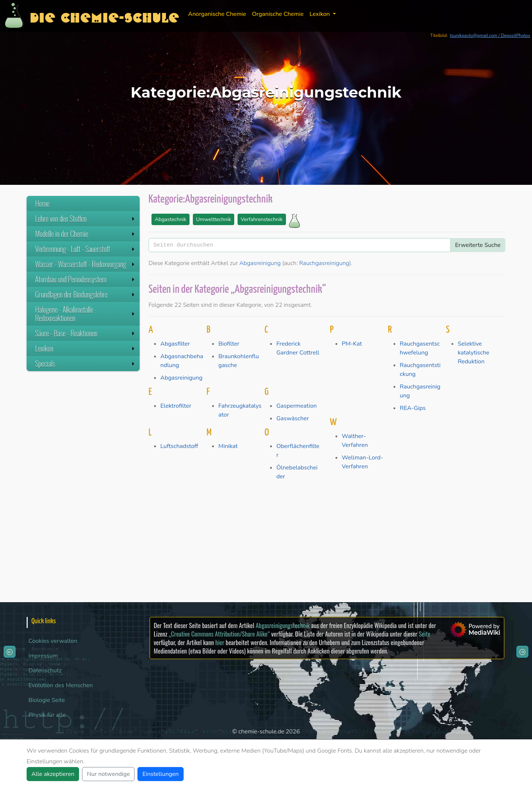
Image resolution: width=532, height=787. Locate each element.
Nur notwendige (108, 774)
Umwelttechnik (214, 219)
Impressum (43, 656)
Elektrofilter (176, 406)
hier (220, 642)
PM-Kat (352, 344)
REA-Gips (413, 408)
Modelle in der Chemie (86, 234)
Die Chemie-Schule (104, 16)
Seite (424, 634)
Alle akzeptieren (53, 774)
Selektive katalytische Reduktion (474, 353)
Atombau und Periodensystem (86, 279)
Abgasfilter (175, 344)
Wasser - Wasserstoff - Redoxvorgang (86, 264)
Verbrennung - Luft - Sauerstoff (86, 249)
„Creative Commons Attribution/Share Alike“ (219, 634)
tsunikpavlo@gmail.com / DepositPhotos (490, 35)
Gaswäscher (293, 418)
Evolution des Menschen (61, 685)
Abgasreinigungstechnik (283, 625)
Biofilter (229, 344)
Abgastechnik (171, 219)
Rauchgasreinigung (324, 263)
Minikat (228, 446)
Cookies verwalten (53, 641)
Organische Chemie (278, 14)
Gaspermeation (296, 406)
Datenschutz (45, 671)
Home (42, 203)
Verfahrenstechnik (262, 219)
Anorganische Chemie (217, 14)
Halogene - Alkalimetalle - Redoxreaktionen (86, 314)
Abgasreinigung (260, 263)
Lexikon (86, 348)
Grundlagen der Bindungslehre (86, 294)
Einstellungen (160, 774)
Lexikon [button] (320, 14)
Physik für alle (47, 715)
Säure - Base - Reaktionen (86, 333)
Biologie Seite (47, 700)
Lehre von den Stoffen (86, 218)
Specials (86, 363)
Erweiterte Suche (478, 245)
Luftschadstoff (179, 446)
